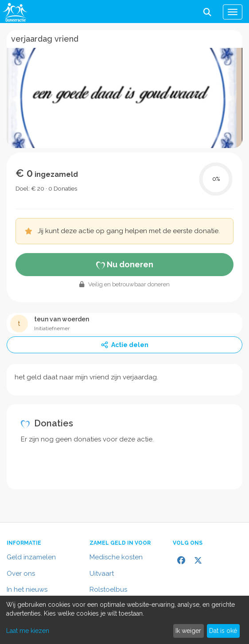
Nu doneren (125, 264)
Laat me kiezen (28, 631)
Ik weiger (188, 631)
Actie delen (124, 345)
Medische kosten (116, 557)
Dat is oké (223, 631)
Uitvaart (102, 574)
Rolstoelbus (108, 589)
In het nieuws (27, 589)
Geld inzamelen (31, 557)
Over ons (21, 574)
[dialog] (124, 620)
